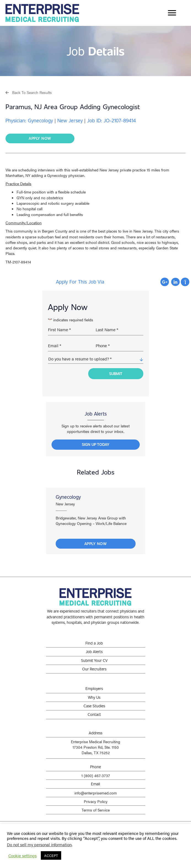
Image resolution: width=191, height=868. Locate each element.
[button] (29, 92)
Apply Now (96, 539)
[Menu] (172, 13)
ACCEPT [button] (51, 855)
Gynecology (68, 492)
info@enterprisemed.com (96, 788)
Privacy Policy (96, 797)
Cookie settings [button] (22, 856)
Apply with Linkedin (175, 282)
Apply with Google (165, 282)
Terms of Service (96, 806)
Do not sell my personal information (39, 844)
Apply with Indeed (185, 282)
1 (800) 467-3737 (96, 771)
